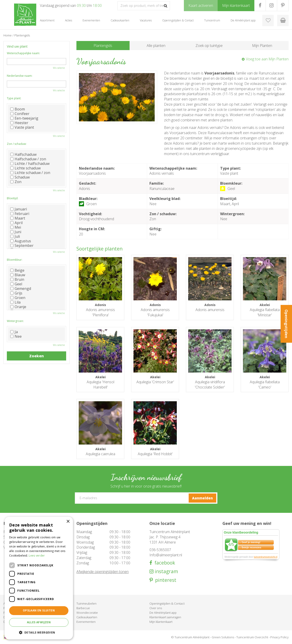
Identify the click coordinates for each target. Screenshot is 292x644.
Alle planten (156, 46)
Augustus (21, 241)
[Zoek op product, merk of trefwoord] (144, 6)
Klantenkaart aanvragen (165, 617)
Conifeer (20, 114)
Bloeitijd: (13, 198)
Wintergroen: (15, 321)
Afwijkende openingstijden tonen (103, 572)
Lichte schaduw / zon (30, 173)
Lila (15, 302)
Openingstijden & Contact (167, 603)
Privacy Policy (279, 637)
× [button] (68, 522)
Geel (16, 284)
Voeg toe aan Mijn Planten (267, 59)
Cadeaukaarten (87, 617)
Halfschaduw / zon (28, 159)
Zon (16, 182)
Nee (16, 336)
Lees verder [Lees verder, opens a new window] (37, 556)
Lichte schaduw (25, 168)
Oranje (18, 307)
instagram (166, 571)
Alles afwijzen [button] (39, 622)
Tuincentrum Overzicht (252, 637)
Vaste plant (22, 127)
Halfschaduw (23, 154)
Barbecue (83, 608)
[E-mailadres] (146, 498)
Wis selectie (59, 68)
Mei (16, 227)
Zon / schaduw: (17, 144)
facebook (164, 563)
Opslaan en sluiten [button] (39, 610)
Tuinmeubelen (86, 603)
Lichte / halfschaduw (30, 164)
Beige (17, 270)
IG (271, 5)
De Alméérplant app (163, 613)
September (22, 245)
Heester (19, 123)
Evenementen (86, 622)
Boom (18, 109)
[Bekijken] (283, 20)
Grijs (16, 293)
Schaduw (20, 177)
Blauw (18, 275)
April (16, 223)
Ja (14, 332)
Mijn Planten (262, 46)
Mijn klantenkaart (161, 622)
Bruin (17, 279)
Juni (16, 232)
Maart (18, 218)
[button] (39, 632)
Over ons (156, 608)
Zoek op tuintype (209, 46)
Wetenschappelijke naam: (23, 53)
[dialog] (39, 578)
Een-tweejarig (24, 118)
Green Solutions (223, 637)
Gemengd (21, 289)
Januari (19, 209)
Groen (18, 298)
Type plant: (14, 98)
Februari (20, 214)
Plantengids (103, 46)
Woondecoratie (87, 613)
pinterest (165, 580)
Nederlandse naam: (20, 76)
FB (260, 5)
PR (283, 5)
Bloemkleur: (15, 260)
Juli (15, 236)
